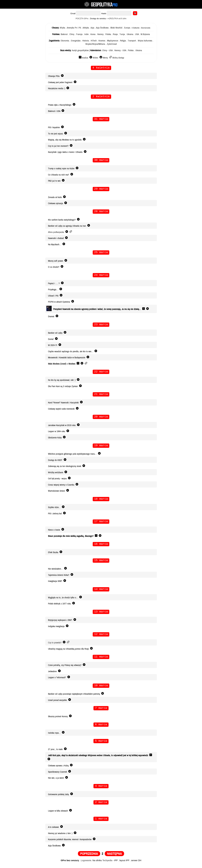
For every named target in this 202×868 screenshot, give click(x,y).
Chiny (72, 34)
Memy (105, 58)
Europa (127, 28)
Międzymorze (113, 41)
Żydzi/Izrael (112, 44)
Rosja (115, 34)
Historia (86, 41)
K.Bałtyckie (136, 28)
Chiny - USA (107, 50)
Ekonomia (65, 41)
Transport (132, 41)
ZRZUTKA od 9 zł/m (118, 18)
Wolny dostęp (118, 58)
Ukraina (130, 34)
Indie (86, 34)
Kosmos (102, 41)
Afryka (62, 28)
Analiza (85, 58)
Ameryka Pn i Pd (74, 28)
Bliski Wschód (116, 28)
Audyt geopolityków (80, 50)
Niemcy (100, 34)
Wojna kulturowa (145, 41)
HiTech (94, 41)
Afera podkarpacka (56, 233)
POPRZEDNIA (89, 857)
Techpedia (107, 863)
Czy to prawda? (55, 645)
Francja (79, 34)
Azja (92, 28)
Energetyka (76, 41)
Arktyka (86, 28)
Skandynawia (146, 28)
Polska (108, 34)
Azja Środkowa (102, 28)
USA (137, 34)
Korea (93, 34)
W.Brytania (145, 34)
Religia (123, 41)
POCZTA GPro (82, 18)
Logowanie (86, 863)
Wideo (95, 58)
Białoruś (64, 34)
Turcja (122, 34)
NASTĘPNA (114, 857)
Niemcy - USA (120, 50)
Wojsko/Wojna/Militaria (95, 44)
